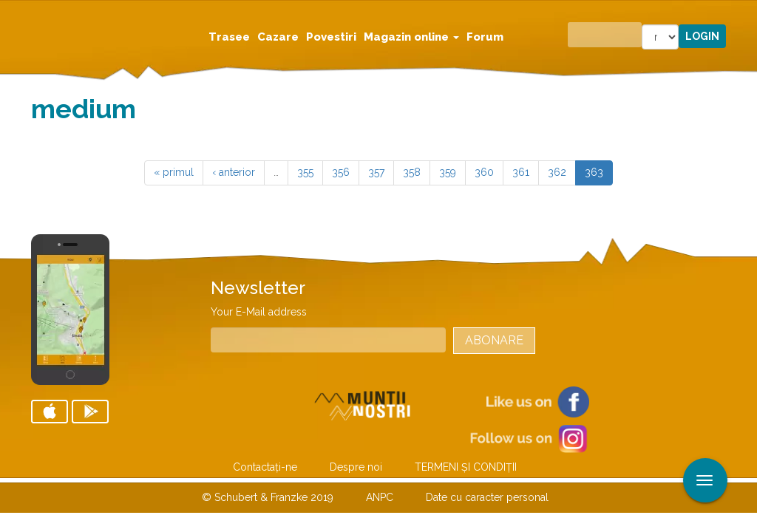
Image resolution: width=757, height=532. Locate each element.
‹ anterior (234, 172)
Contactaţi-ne (265, 467)
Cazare (278, 37)
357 (376, 172)
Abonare (494, 340)
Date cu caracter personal (487, 497)
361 (521, 172)
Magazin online (411, 37)
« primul (174, 172)
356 (341, 172)
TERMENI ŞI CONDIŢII (466, 467)
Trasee (229, 37)
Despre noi (356, 467)
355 (305, 172)
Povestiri (331, 37)
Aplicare (746, 13)
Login (702, 36)
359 (448, 172)
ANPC (380, 497)
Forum (485, 37)
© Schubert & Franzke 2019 (268, 497)
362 (557, 172)
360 (484, 172)
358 (412, 172)
